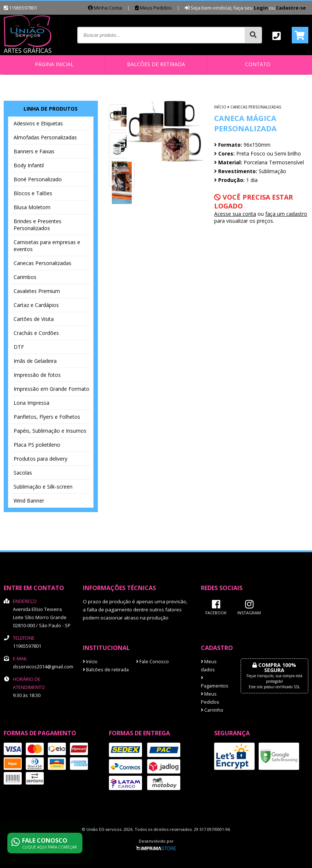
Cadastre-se (291, 8)
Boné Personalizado (38, 179)
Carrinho (212, 710)
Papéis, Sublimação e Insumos (50, 431)
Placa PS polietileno (37, 445)
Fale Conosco (153, 662)
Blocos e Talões (33, 193)
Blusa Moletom (32, 207)
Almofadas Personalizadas (45, 137)
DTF (19, 347)
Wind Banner (29, 501)
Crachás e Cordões (36, 333)
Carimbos (25, 277)
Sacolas (23, 473)
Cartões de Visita (34, 319)
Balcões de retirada (156, 64)
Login (261, 8)
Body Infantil (29, 165)
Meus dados (209, 666)
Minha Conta (105, 8)
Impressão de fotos (37, 375)
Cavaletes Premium (37, 291)
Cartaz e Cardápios (36, 305)
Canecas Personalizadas (42, 263)
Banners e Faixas (34, 151)
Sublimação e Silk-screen (43, 487)
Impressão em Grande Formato (52, 389)
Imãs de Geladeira (35, 361)
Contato (258, 64)
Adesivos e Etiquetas (38, 123)
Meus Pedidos (153, 8)
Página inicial (54, 64)
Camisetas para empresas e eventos (47, 246)
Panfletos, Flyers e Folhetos (47, 417)
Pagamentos (215, 682)
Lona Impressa (31, 403)
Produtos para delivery (40, 459)
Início (220, 107)
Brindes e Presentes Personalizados (38, 225)
